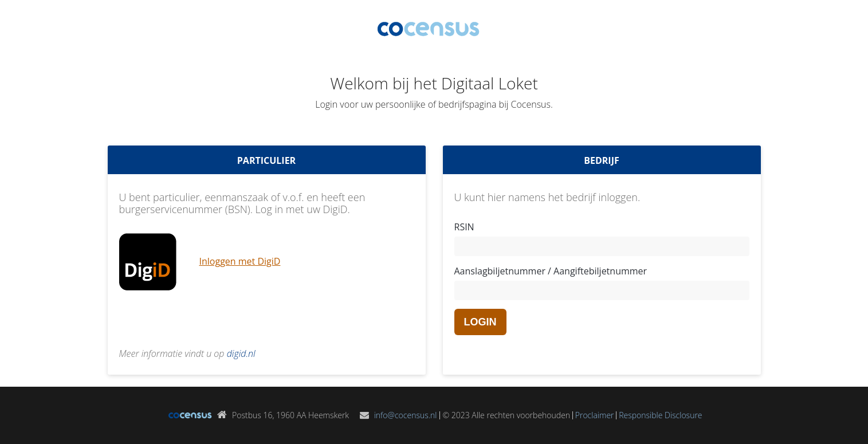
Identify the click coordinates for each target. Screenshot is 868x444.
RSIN (464, 227)
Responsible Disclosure (660, 415)
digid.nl (241, 353)
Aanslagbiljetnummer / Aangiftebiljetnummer (551, 271)
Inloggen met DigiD (240, 261)
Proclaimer (595, 415)
